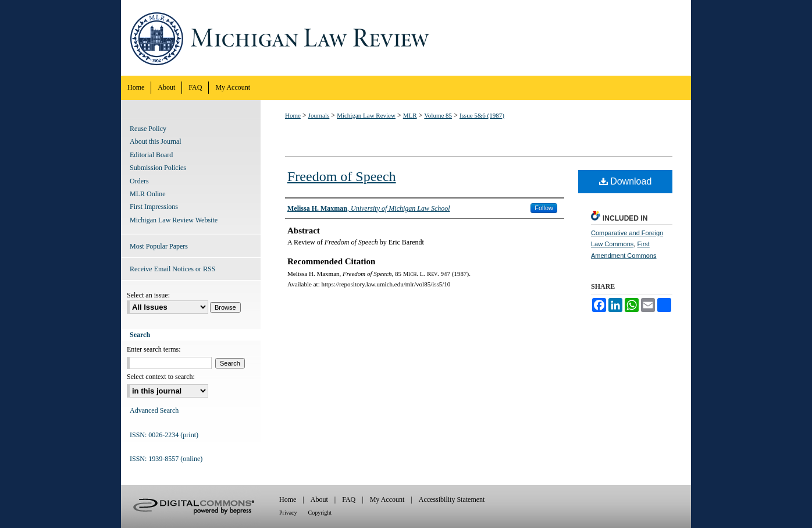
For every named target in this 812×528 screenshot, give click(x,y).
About (319, 499)
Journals (319, 115)
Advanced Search (154, 410)
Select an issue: (148, 295)
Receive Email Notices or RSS (172, 269)
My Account (387, 499)
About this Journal (156, 141)
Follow (544, 208)
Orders (139, 181)
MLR (410, 115)
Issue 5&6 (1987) (482, 115)
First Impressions (154, 207)
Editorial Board (151, 155)
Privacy (288, 513)
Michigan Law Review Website (174, 220)
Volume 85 (438, 115)
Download (626, 181)
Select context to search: (161, 377)
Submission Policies (158, 168)
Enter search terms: (154, 349)
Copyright (320, 513)
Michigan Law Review (406, 38)
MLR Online (148, 194)
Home (293, 115)
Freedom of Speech (342, 176)
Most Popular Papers (159, 246)
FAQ (349, 499)
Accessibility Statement (452, 499)
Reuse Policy (148, 129)
